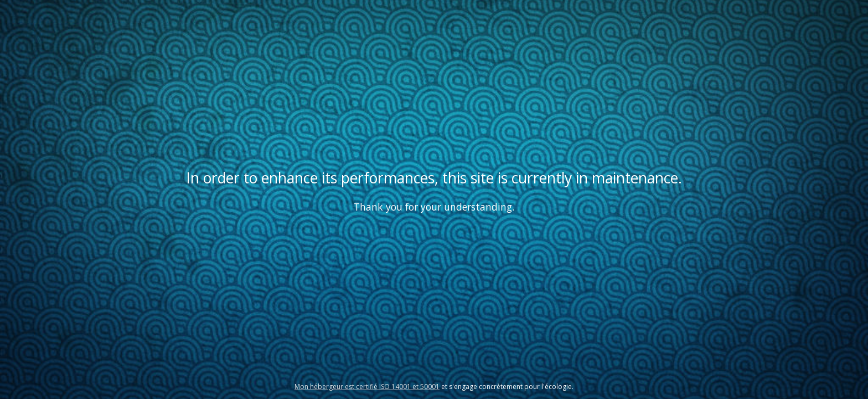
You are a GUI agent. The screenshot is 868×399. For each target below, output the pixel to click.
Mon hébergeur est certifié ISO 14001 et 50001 (367, 387)
